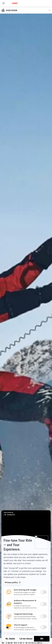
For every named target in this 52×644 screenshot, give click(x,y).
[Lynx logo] (15, 3)
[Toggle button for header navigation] (4, 3)
